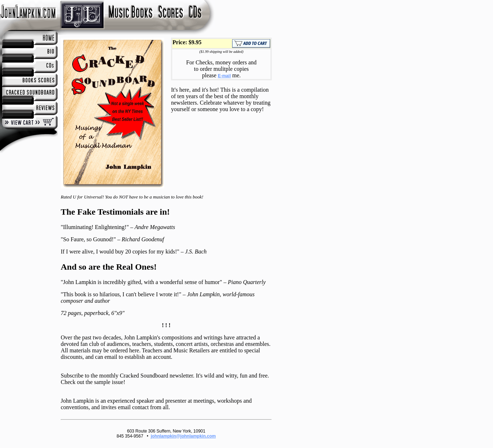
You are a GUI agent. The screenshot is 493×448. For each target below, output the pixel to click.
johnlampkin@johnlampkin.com (183, 436)
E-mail (224, 76)
